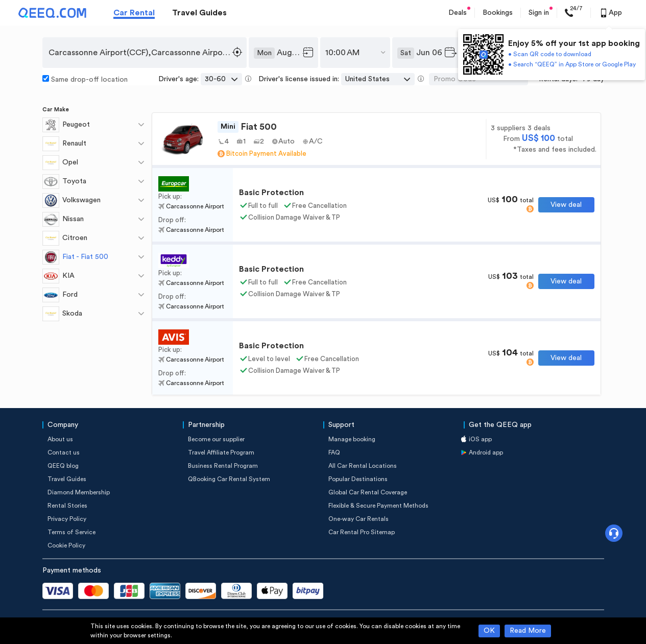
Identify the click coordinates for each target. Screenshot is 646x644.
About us (60, 439)
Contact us (64, 452)
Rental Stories (67, 506)
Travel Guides (199, 13)
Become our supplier (216, 439)
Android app (486, 452)
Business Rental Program (223, 466)
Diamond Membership (79, 492)
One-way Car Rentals (358, 519)
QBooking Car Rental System (229, 479)
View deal (566, 205)
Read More (528, 631)
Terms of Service (71, 532)
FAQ (334, 452)
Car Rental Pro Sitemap (362, 532)
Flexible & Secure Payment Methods (378, 506)
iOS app (480, 439)
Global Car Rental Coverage (368, 492)
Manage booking (352, 439)
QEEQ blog (63, 466)
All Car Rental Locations (363, 466)
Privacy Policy (67, 519)
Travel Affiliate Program (221, 452)
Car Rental (134, 13)
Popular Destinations (358, 479)
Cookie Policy (66, 545)
